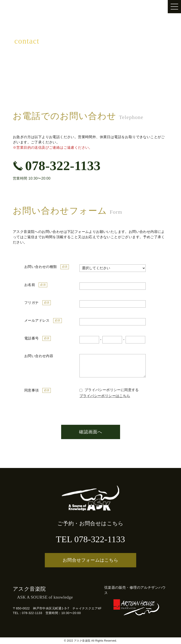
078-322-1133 (57, 166)
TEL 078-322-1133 (90, 539)
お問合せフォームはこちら (90, 560)
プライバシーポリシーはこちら (105, 396)
